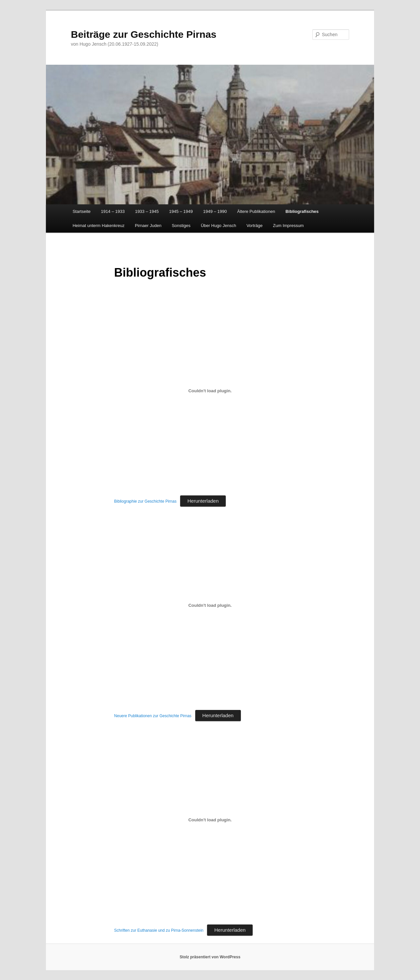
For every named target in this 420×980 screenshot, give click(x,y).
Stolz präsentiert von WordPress (210, 957)
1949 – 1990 (215, 211)
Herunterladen (203, 501)
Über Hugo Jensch (219, 226)
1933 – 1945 (147, 211)
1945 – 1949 (181, 211)
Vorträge (254, 226)
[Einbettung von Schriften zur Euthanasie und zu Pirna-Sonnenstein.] (210, 820)
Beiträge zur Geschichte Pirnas (144, 34)
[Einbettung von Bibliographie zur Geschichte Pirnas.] (210, 391)
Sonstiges (181, 226)
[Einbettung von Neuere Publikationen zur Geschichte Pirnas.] (210, 605)
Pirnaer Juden (148, 226)
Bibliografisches (302, 211)
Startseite (82, 211)
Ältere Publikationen (256, 211)
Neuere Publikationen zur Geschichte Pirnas (153, 716)
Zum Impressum (288, 226)
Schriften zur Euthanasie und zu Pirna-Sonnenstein (159, 930)
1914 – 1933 (113, 211)
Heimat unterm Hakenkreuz (98, 226)
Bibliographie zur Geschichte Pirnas (145, 501)
